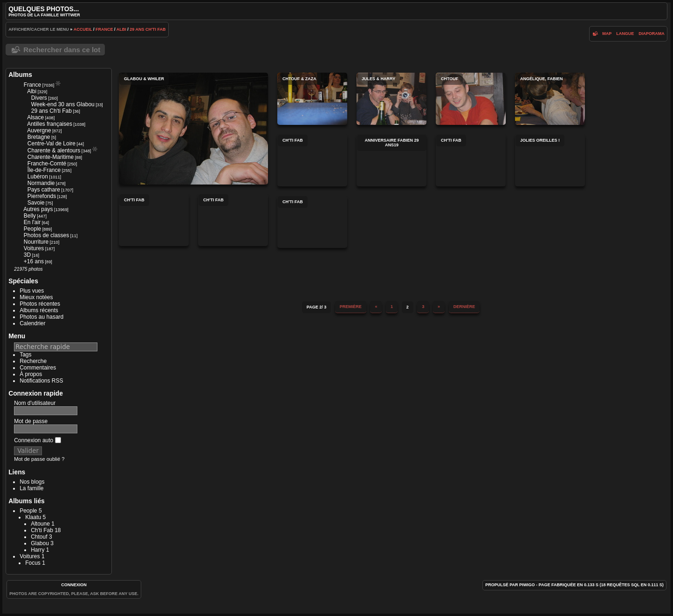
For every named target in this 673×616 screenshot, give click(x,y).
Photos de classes (46, 235)
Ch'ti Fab (42, 530)
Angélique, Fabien (550, 99)
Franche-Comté (47, 164)
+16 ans (34, 261)
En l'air (32, 222)
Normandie (41, 183)
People (32, 229)
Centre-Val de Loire (52, 144)
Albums (20, 75)
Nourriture (36, 242)
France (104, 29)
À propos (31, 374)
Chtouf (39, 537)
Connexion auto (37, 440)
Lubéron (38, 177)
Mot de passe (31, 421)
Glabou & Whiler (193, 129)
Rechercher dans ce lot (62, 50)
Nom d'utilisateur (35, 403)
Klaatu (33, 517)
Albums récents (39, 310)
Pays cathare (44, 190)
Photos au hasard (41, 317)
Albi (121, 29)
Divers (39, 98)
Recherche (33, 361)
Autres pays (38, 209)
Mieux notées (36, 297)
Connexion (74, 585)
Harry (38, 550)
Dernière (464, 307)
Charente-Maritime (51, 157)
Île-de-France (44, 170)
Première (351, 307)
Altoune (40, 524)
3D (27, 255)
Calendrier (32, 323)
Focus (33, 563)
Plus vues (32, 291)
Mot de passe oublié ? (39, 459)
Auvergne (39, 130)
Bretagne (39, 137)
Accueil (83, 29)
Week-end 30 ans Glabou (63, 104)
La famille (31, 488)
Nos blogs (32, 482)
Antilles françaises (50, 124)
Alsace (35, 117)
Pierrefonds (42, 196)
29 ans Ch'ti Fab (148, 29)
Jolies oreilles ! (550, 160)
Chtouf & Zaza (312, 99)
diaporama (652, 34)
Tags (25, 355)
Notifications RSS (41, 381)
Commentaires (38, 368)
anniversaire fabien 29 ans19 (391, 160)
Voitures (34, 248)
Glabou (40, 543)
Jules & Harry (391, 99)
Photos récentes (40, 304)
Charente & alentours (54, 151)
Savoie (36, 203)
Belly (30, 216)
